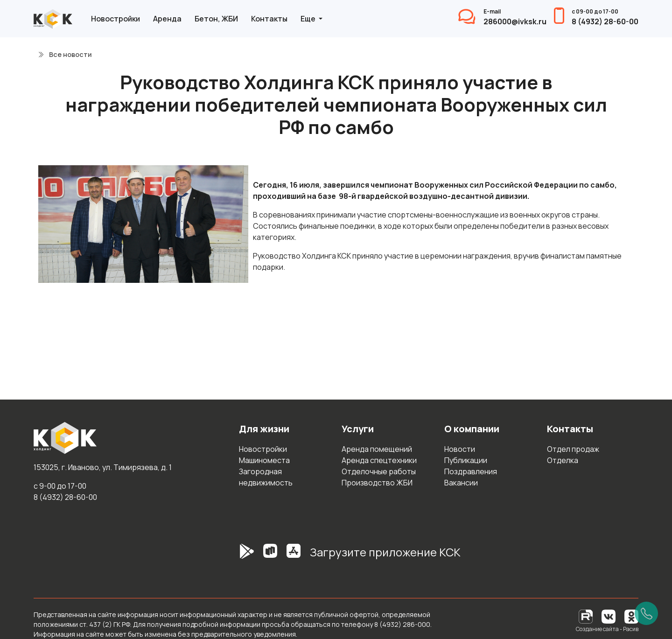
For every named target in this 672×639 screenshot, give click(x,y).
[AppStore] (294, 556)
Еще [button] (309, 19)
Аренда (167, 19)
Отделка (563, 460)
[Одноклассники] (631, 616)
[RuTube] (586, 616)
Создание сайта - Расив (607, 629)
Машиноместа (264, 460)
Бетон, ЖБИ (216, 19)
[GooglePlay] (233, 556)
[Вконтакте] (609, 616)
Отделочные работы (379, 471)
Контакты (269, 19)
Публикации (466, 460)
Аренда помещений (377, 449)
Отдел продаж (573, 449)
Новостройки (115, 19)
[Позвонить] (646, 613)
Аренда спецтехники (379, 460)
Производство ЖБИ (377, 483)
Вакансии (461, 483)
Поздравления (471, 471)
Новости (460, 449)
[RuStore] (270, 556)
